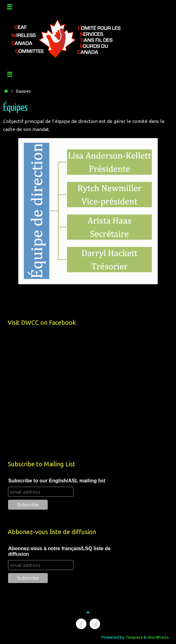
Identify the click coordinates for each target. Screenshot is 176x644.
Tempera (134, 637)
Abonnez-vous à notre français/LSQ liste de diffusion (59, 551)
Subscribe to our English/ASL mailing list (57, 481)
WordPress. (159, 637)
